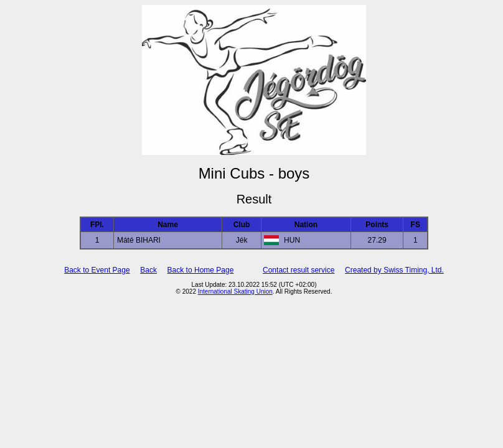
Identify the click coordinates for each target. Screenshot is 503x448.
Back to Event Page (97, 270)
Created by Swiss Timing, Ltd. (394, 270)
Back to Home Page (201, 270)
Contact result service (299, 270)
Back (148, 270)
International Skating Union (235, 292)
